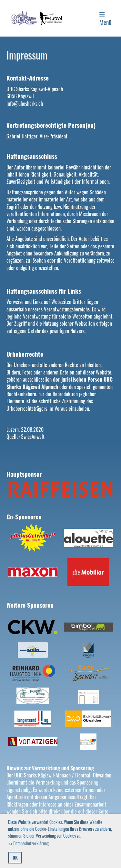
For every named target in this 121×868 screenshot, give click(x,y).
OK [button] (15, 857)
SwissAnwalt (33, 437)
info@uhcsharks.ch (25, 103)
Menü (105, 19)
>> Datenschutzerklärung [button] (29, 843)
